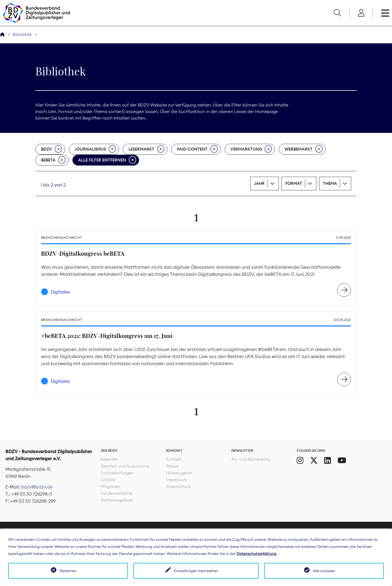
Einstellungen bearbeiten (196, 571)
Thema (330, 183)
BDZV (52, 149)
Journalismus (95, 149)
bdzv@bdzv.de (37, 487)
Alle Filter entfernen (107, 160)
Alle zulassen (324, 571)
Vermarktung (251, 149)
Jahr (259, 183)
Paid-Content (197, 149)
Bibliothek (22, 34)
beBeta (53, 160)
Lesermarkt (146, 149)
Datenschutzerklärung (256, 554)
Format (294, 183)
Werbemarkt (304, 149)
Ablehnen (68, 571)
